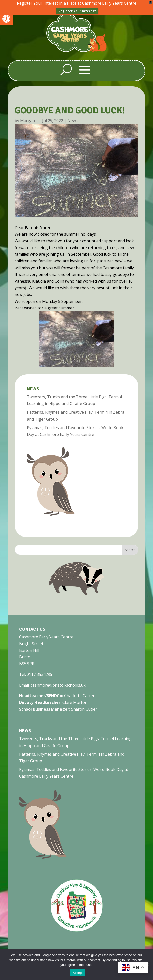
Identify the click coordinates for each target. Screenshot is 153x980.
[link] (6, 19)
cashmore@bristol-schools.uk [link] (58, 685)
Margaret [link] (29, 120)
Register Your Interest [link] (77, 11)
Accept (78, 973)
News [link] (73, 120)
